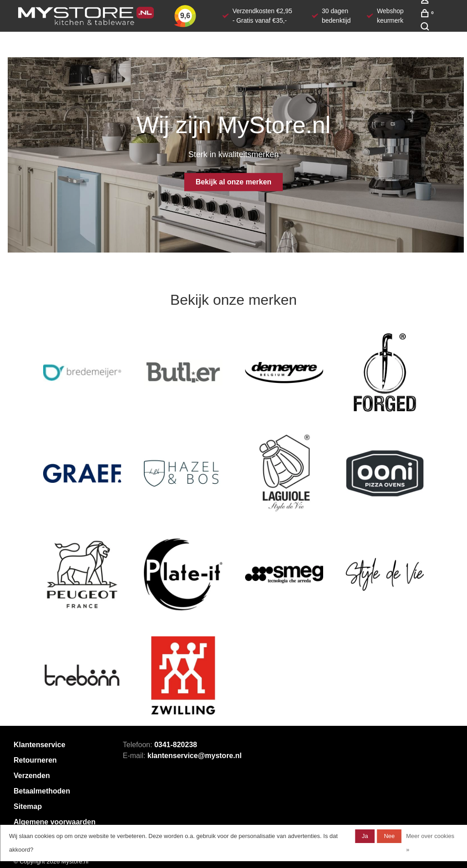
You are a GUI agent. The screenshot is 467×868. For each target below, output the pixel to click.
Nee (389, 836)
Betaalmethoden (42, 791)
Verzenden (32, 776)
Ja (365, 836)
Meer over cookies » (430, 843)
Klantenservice (39, 745)
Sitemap (28, 806)
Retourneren (35, 760)
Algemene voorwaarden (55, 822)
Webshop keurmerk (390, 16)
